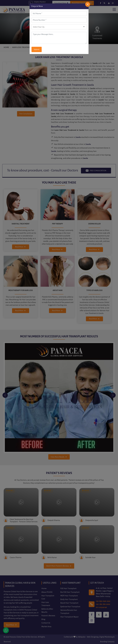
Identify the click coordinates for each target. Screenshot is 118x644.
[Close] (88, 4)
